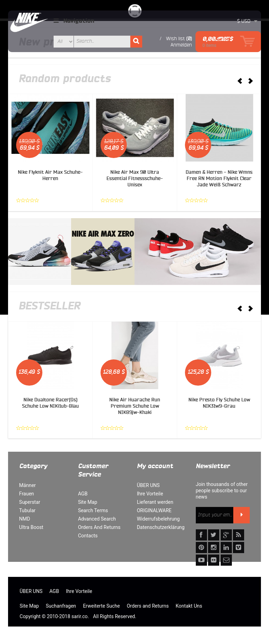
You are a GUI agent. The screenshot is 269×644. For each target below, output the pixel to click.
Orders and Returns (148, 606)
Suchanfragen (61, 606)
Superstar (30, 502)
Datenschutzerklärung (161, 527)
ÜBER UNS (148, 485)
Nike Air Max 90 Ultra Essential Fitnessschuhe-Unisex (135, 179)
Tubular (27, 510)
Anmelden (181, 45)
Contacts (88, 536)
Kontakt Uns (189, 606)
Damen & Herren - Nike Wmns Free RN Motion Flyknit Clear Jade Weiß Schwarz (219, 179)
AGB (83, 494)
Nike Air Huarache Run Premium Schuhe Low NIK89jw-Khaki (135, 406)
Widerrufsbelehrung (158, 519)
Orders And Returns (99, 527)
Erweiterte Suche (101, 606)
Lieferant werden (155, 502)
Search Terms (93, 510)
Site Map (88, 502)
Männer (27, 485)
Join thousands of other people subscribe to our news (222, 491)
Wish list (175, 38)
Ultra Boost (31, 527)
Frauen (27, 494)
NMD (25, 519)
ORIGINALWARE (154, 510)
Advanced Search (97, 519)
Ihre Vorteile (150, 494)
